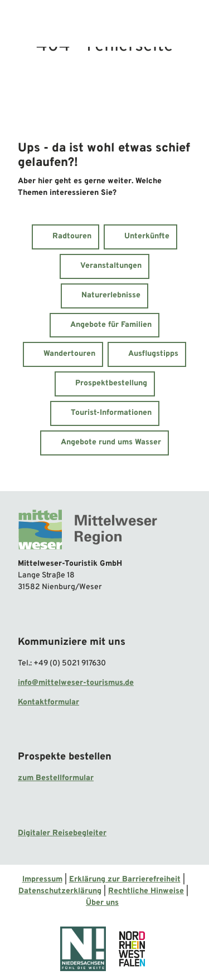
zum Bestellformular (56, 778)
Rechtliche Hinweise (146, 891)
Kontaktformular (48, 702)
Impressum (42, 879)
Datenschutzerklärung (60, 891)
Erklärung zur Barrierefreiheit (125, 879)
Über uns (102, 903)
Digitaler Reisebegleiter (62, 833)
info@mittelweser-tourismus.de (76, 682)
